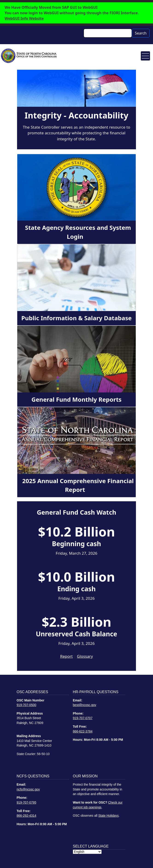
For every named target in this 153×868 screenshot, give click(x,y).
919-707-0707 (83, 718)
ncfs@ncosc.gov (28, 789)
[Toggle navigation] (145, 56)
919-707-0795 (26, 803)
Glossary (85, 656)
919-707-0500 (26, 705)
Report (66, 656)
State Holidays (108, 816)
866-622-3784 (83, 731)
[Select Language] (87, 852)
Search (141, 33)
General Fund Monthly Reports (77, 399)
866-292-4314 (26, 816)
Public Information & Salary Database (77, 318)
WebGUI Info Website (24, 18)
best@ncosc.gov (85, 705)
